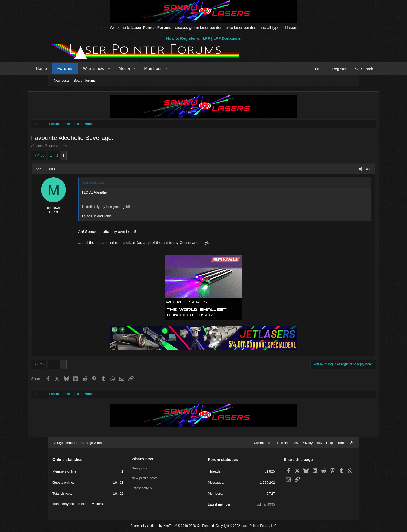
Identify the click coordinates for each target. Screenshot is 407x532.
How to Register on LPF (188, 38)
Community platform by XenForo (172, 526)
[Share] (340, 170)
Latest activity (142, 487)
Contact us (262, 443)
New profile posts (145, 477)
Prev (62, 156)
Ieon (60, 146)
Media (144, 68)
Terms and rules (286, 443)
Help (330, 443)
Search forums (85, 80)
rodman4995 (265, 504)
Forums (85, 68)
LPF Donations (227, 38)
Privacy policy (312, 443)
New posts (62, 80)
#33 (348, 169)
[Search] (344, 69)
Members (172, 68)
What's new (113, 68)
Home (61, 68)
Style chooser (65, 443)
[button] (129, 69)
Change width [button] (92, 443)
